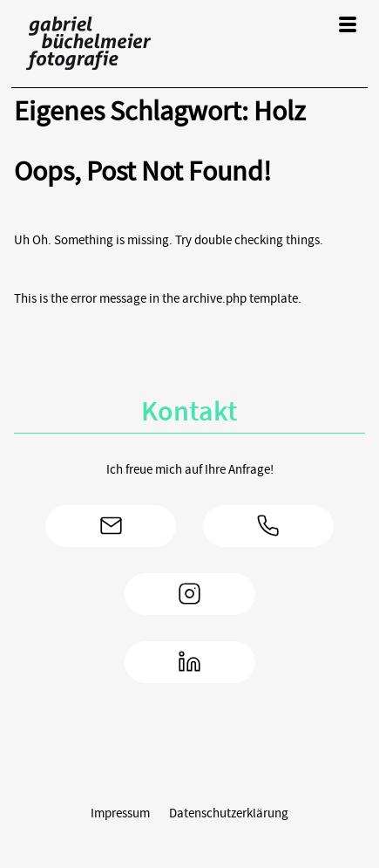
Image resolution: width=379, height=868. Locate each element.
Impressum (120, 813)
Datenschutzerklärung (229, 813)
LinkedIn (190, 662)
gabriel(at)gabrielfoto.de (111, 526)
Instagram (190, 594)
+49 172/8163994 (268, 526)
